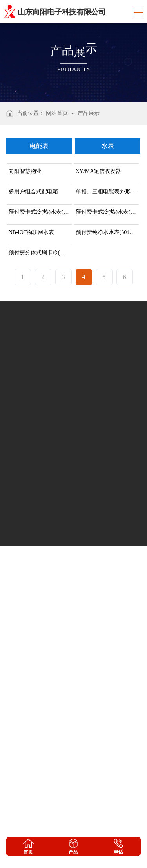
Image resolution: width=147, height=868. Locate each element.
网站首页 (57, 113)
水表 (108, 146)
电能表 (39, 146)
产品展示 (89, 113)
